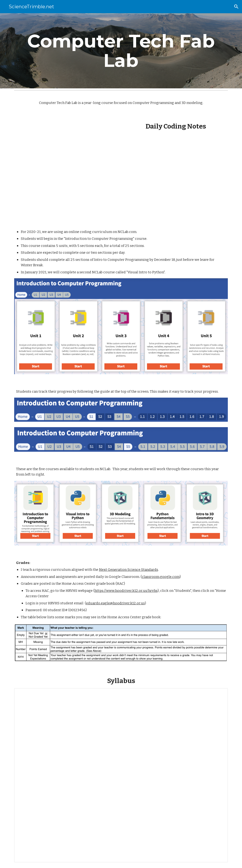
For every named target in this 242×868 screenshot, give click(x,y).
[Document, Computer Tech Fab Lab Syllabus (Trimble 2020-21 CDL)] (121, 775)
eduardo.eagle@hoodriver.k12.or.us (115, 603)
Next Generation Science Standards (129, 570)
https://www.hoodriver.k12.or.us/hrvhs (126, 591)
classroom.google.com (161, 577)
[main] (121, 51)
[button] (236, 7)
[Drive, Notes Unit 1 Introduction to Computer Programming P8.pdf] (176, 174)
